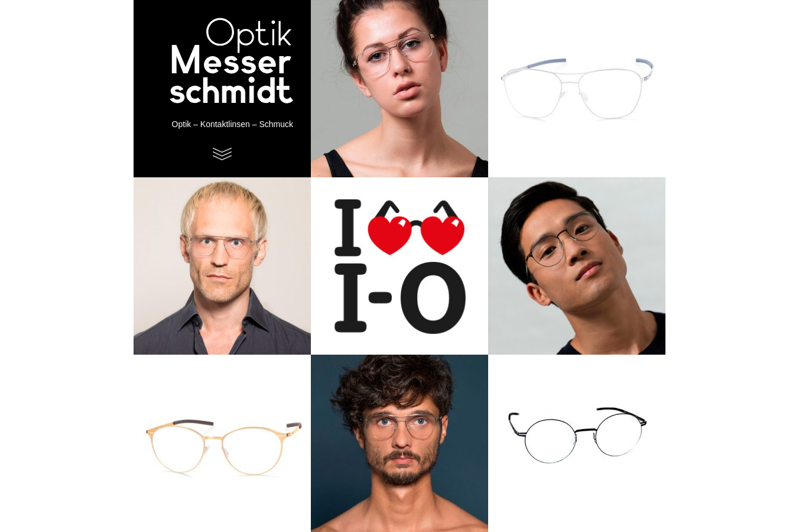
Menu (222, 154)
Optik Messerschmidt (216, 62)
